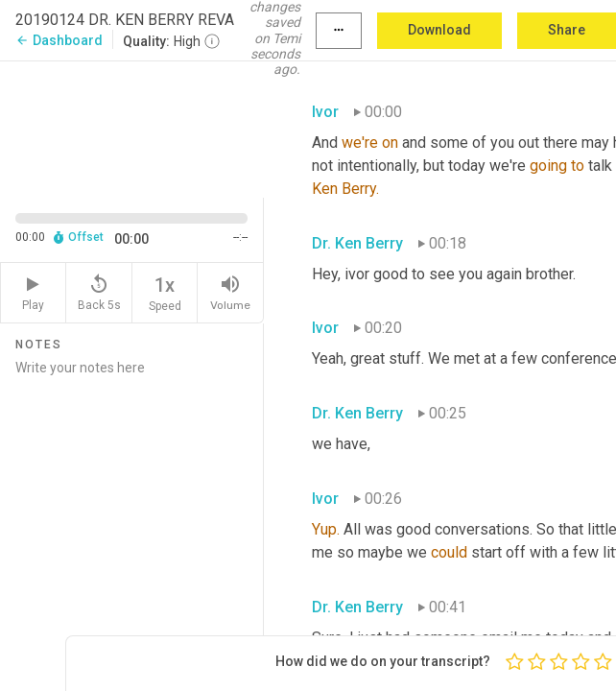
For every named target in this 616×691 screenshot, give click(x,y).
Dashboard (59, 40)
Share (567, 30)
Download (439, 30)
